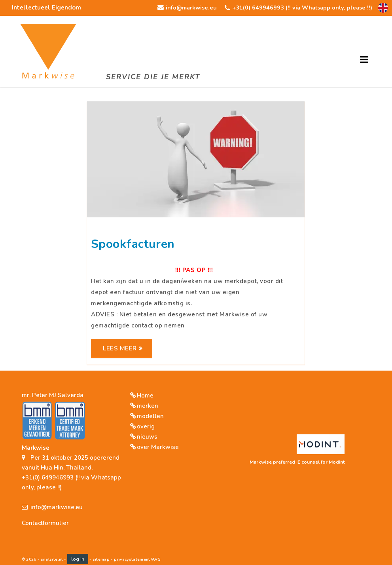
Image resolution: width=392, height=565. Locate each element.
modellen (150, 416)
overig (146, 426)
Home (145, 396)
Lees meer (120, 348)
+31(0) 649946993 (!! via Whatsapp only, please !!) (302, 8)
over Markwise (158, 447)
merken (148, 406)
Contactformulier (45, 523)
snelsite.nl (52, 559)
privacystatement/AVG (137, 559)
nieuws (147, 437)
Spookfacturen (133, 244)
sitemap (101, 559)
